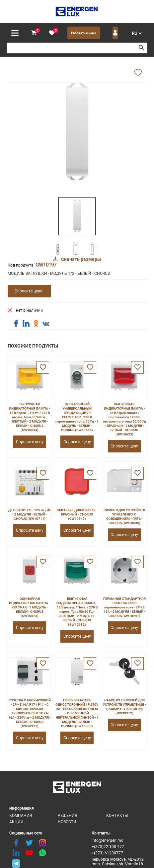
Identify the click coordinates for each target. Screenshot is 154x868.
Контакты (117, 816)
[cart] (34, 33)
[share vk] (46, 324)
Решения (68, 816)
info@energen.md (108, 840)
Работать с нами (84, 33)
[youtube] (29, 853)
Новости (67, 822)
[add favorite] (138, 73)
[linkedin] (16, 853)
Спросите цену (28, 291)
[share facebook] (16, 324)
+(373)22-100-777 (108, 847)
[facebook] (16, 843)
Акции (16, 822)
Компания (21, 816)
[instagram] (42, 843)
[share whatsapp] (42, 853)
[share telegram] (16, 863)
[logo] (77, 12)
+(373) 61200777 (107, 853)
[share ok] (36, 324)
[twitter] (29, 843)
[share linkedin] (26, 324)
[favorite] (52, 33)
